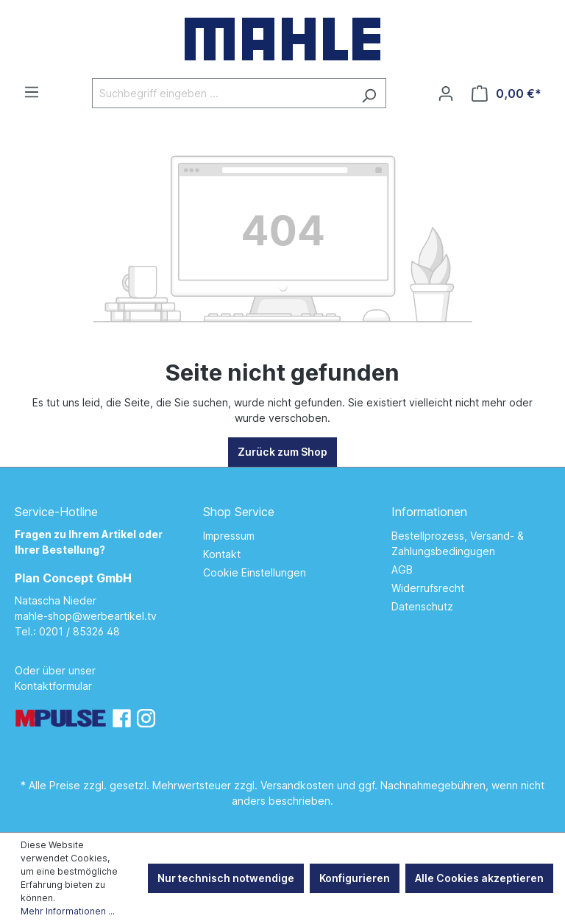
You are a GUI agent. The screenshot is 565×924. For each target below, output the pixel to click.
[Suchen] (369, 93)
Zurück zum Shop (282, 452)
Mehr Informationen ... (68, 911)
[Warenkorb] (507, 94)
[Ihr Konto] (446, 94)
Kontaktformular (53, 686)
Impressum (229, 536)
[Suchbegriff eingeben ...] (222, 93)
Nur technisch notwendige (226, 878)
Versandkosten (297, 785)
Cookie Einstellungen (255, 572)
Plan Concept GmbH (73, 578)
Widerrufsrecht (428, 588)
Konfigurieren (355, 878)
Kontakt (222, 554)
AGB (402, 569)
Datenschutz (422, 606)
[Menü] (32, 92)
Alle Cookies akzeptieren (479, 878)
